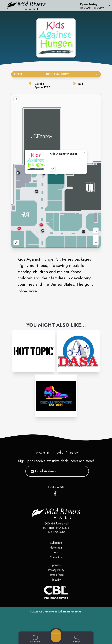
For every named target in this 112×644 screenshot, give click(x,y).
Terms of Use (56, 575)
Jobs (56, 552)
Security (56, 580)
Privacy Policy (56, 570)
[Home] (29, 6)
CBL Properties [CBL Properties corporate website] (48, 612)
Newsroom (56, 548)
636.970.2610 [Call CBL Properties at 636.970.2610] (56, 532)
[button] (95, 6)
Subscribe (56, 543)
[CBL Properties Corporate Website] (56, 593)
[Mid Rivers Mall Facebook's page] (56, 493)
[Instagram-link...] (34, 351)
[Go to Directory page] (35, 639)
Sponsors (56, 565)
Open (56, 74)
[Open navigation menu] (56, 636)
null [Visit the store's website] (81, 84)
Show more (28, 291)
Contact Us (56, 557)
